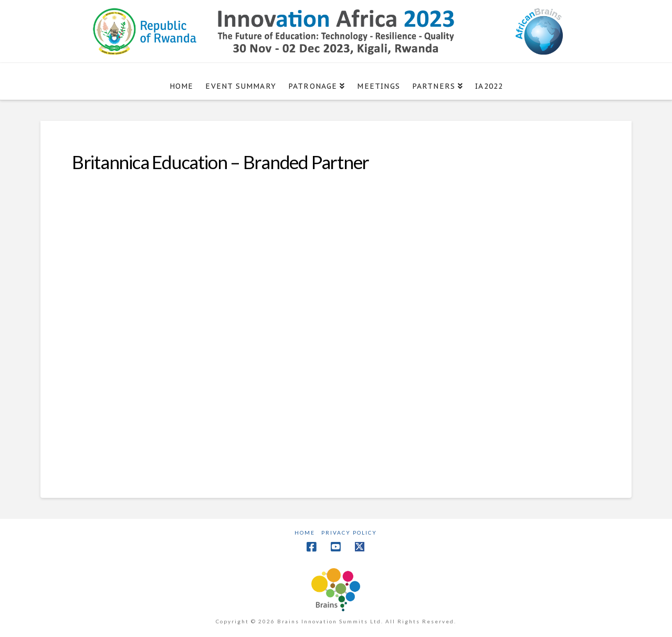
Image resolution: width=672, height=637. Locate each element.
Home (305, 532)
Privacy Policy (349, 532)
